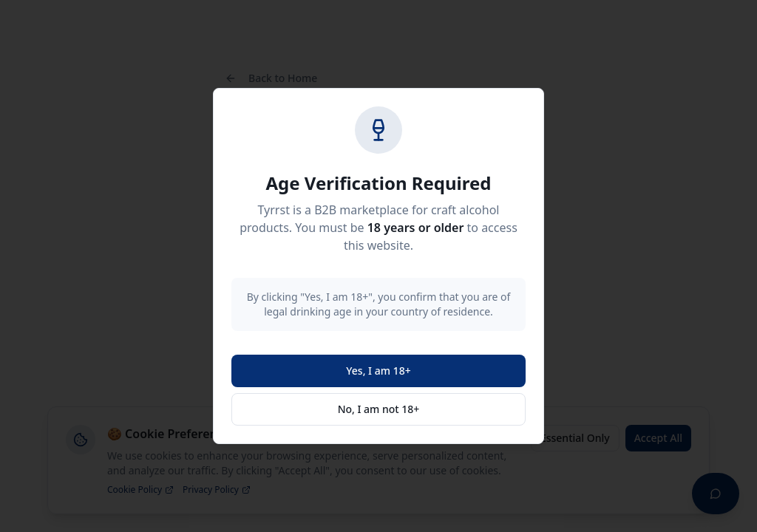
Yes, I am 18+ (378, 371)
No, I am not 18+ (379, 409)
